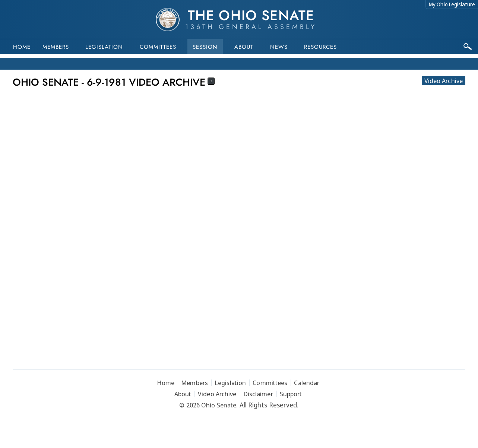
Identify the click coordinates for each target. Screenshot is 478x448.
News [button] (279, 47)
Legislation (104, 47)
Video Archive (444, 81)
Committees (158, 47)
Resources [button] (320, 47)
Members (56, 47)
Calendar (307, 383)
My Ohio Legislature (452, 4)
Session (205, 47)
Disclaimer (258, 394)
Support (291, 394)
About (244, 47)
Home (22, 47)
